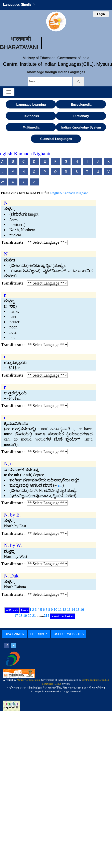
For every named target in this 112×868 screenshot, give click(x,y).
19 (25, 616)
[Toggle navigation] (9, 92)
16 (82, 610)
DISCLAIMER (14, 634)
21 (34, 616)
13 (69, 610)
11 (60, 610)
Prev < (24, 610)
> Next (55, 616)
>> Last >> (67, 616)
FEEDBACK (39, 634)
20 (30, 616)
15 (78, 610)
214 (47, 616)
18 (21, 616)
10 (55, 610)
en (60, 485)
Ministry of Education (28, 680)
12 (64, 610)
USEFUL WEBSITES (69, 634)
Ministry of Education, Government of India (56, 58)
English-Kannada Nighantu (70, 193)
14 (73, 610)
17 (16, 616)
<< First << (12, 610)
